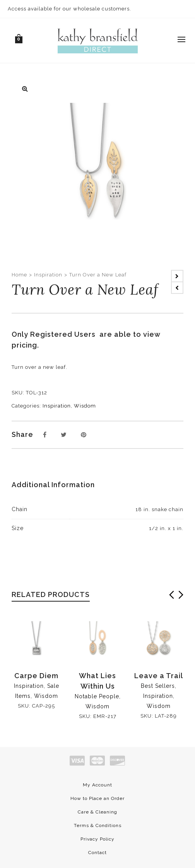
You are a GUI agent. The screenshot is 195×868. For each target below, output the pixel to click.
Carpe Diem (36, 676)
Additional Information (53, 485)
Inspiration (48, 275)
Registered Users (65, 334)
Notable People (97, 696)
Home (19, 275)
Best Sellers (158, 686)
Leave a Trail (159, 676)
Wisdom (85, 406)
